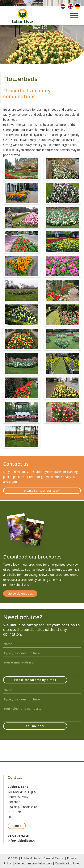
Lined (77, 863)
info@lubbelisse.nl (19, 585)
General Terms (54, 858)
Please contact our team (42, 491)
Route (17, 826)
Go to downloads (20, 593)
